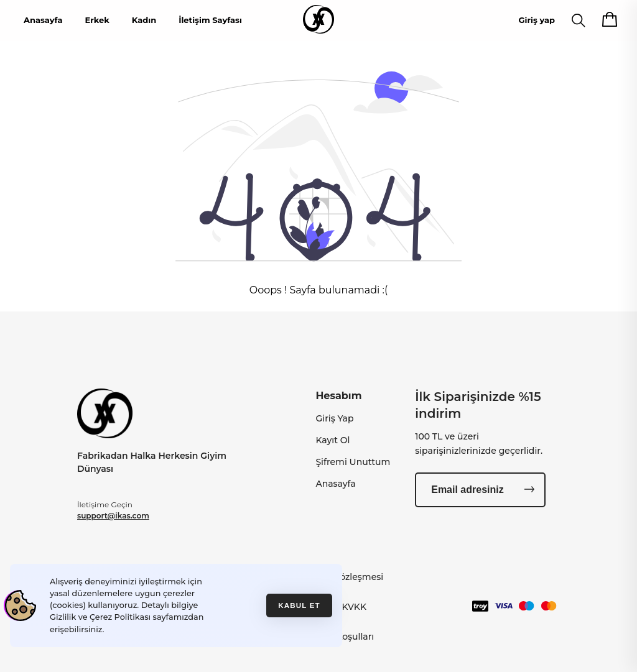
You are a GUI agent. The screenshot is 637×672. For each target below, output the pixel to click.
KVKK (354, 607)
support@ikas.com (113, 516)
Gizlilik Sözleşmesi (344, 577)
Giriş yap (537, 20)
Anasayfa (43, 20)
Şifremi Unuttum (353, 462)
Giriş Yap (334, 418)
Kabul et (299, 605)
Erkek (97, 20)
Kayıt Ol (332, 440)
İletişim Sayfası (210, 20)
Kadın (144, 20)
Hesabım (338, 396)
